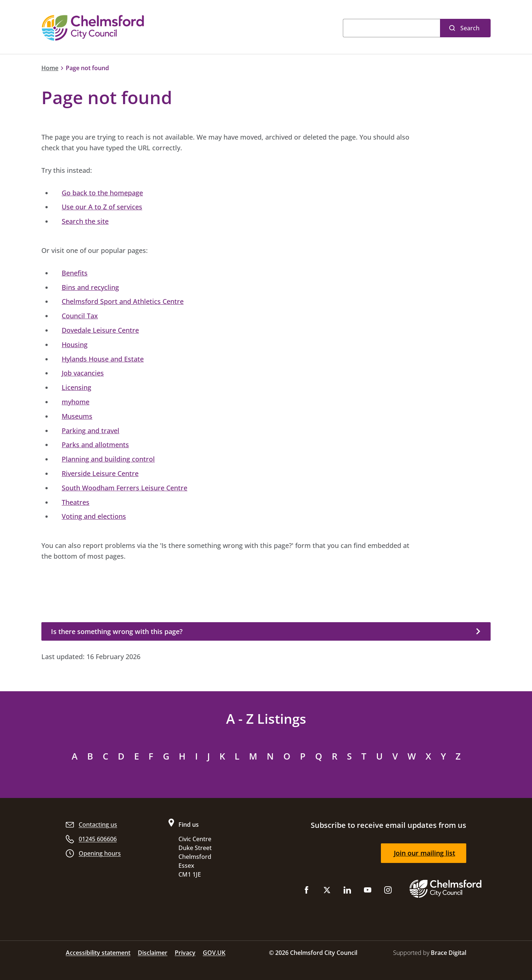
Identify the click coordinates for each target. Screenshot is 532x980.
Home (50, 68)
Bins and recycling (90, 287)
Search (470, 28)
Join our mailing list (424, 853)
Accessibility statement (98, 953)
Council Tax (80, 316)
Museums (77, 416)
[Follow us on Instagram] (388, 892)
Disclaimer (153, 953)
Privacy (185, 953)
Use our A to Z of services (102, 207)
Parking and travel (91, 431)
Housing (75, 345)
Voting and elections (94, 516)
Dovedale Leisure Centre (100, 330)
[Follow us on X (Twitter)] (327, 892)
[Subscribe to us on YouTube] (368, 892)
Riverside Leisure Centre (100, 473)
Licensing (76, 387)
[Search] (391, 28)
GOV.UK (214, 953)
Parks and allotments (95, 445)
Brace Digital (449, 953)
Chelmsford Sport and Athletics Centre (123, 301)
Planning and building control (108, 459)
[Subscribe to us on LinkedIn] (347, 892)
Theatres (76, 502)
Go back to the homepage (102, 193)
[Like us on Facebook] (307, 892)
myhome (76, 402)
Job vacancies (83, 373)
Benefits (75, 273)
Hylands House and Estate (103, 359)
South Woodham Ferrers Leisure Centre (125, 488)
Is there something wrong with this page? (117, 631)
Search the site (85, 221)
